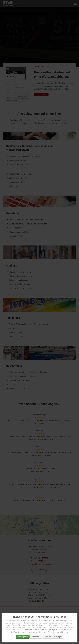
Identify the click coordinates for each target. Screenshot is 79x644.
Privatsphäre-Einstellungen (53, 637)
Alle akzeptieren (23, 637)
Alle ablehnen (36, 637)
